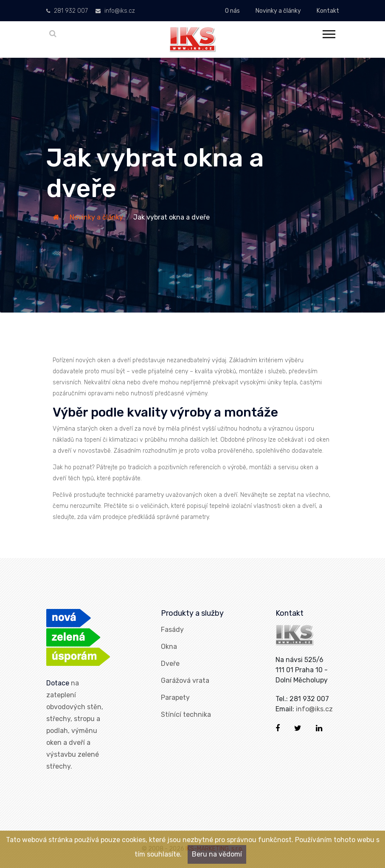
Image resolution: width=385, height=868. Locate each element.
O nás (232, 11)
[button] (328, 32)
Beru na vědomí (217, 854)
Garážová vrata (185, 681)
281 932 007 (67, 11)
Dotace (58, 683)
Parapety (175, 697)
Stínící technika (186, 714)
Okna (169, 647)
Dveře (170, 664)
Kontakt (328, 11)
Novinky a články (278, 11)
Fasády (172, 630)
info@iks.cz (115, 11)
